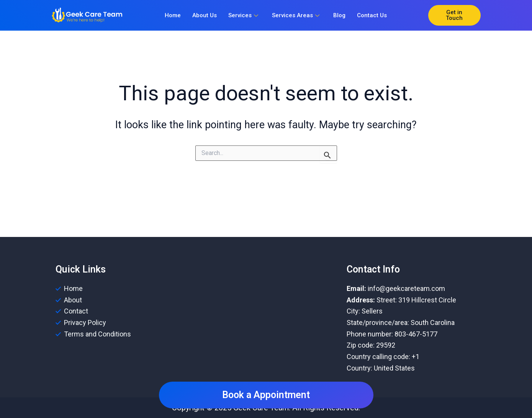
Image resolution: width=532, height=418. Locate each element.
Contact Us (372, 15)
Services (243, 15)
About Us (205, 15)
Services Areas (296, 15)
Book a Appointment (266, 395)
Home (173, 15)
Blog (339, 15)
